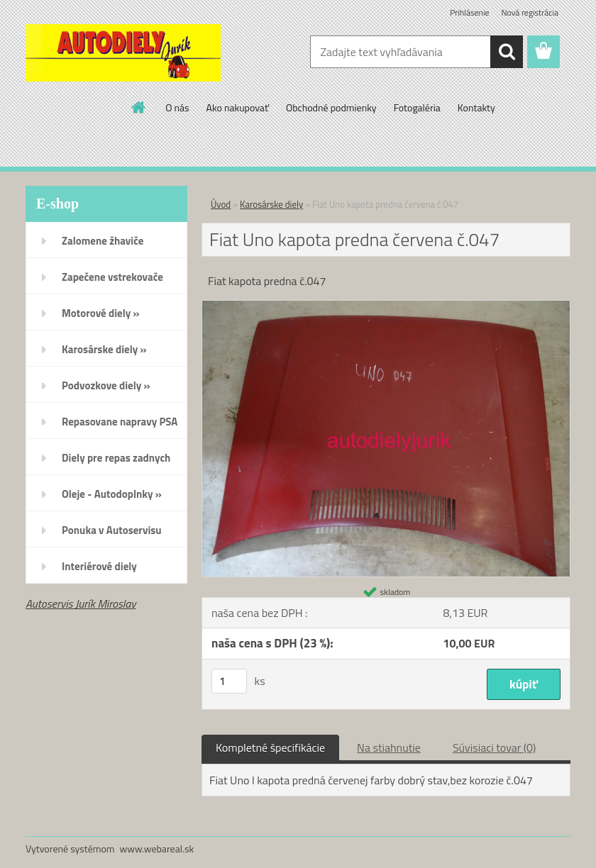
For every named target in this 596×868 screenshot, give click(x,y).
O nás (177, 107)
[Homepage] (139, 107)
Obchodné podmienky (331, 107)
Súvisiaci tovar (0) (494, 747)
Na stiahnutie (389, 747)
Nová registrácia (530, 12)
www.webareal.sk (157, 848)
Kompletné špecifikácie (270, 747)
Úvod (221, 204)
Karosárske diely (271, 204)
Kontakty (476, 107)
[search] (507, 52)
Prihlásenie (469, 12)
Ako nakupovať (238, 107)
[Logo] (123, 52)
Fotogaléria (417, 107)
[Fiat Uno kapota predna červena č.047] (386, 306)
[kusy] (229, 681)
